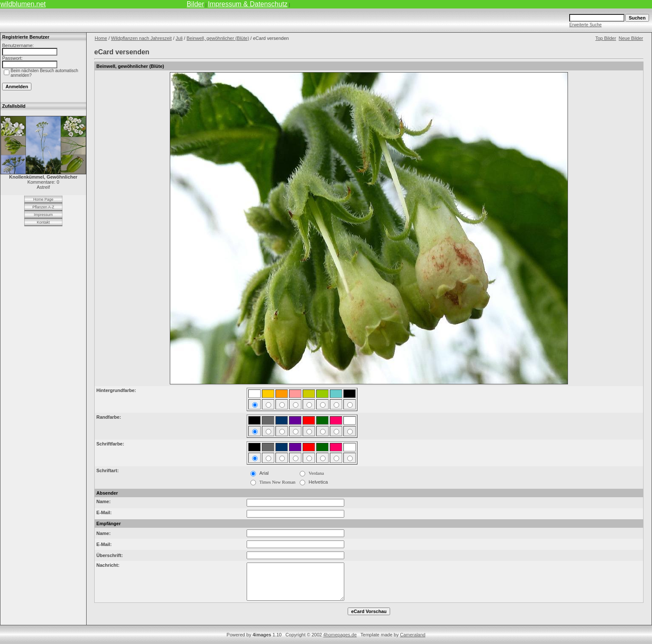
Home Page (43, 199)
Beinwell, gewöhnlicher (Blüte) (218, 38)
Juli (179, 38)
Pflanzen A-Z (43, 207)
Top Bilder (606, 38)
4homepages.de (340, 635)
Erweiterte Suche (585, 25)
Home (101, 38)
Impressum (44, 215)
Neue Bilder (631, 38)
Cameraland (413, 635)
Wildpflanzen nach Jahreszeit (142, 38)
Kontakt (44, 222)
